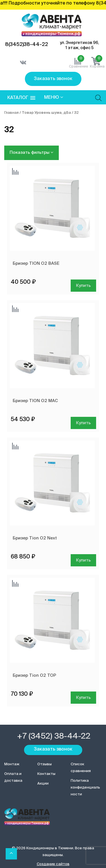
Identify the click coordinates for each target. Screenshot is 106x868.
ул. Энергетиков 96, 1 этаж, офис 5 (79, 45)
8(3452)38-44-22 (27, 45)
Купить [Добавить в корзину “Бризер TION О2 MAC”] (83, 423)
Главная (11, 113)
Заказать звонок (53, 79)
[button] (21, 98)
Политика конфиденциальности (85, 788)
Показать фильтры (32, 152)
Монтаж (12, 764)
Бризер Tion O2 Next (35, 538)
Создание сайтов (53, 864)
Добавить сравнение (15, 172)
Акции (43, 784)
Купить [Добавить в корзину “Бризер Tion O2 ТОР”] (83, 698)
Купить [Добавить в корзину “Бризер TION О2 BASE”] (83, 286)
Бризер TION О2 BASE (36, 263)
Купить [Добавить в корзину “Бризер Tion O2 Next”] (83, 560)
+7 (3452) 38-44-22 (54, 736)
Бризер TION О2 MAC (35, 401)
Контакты (46, 774)
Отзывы (45, 764)
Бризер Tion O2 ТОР (34, 675)
